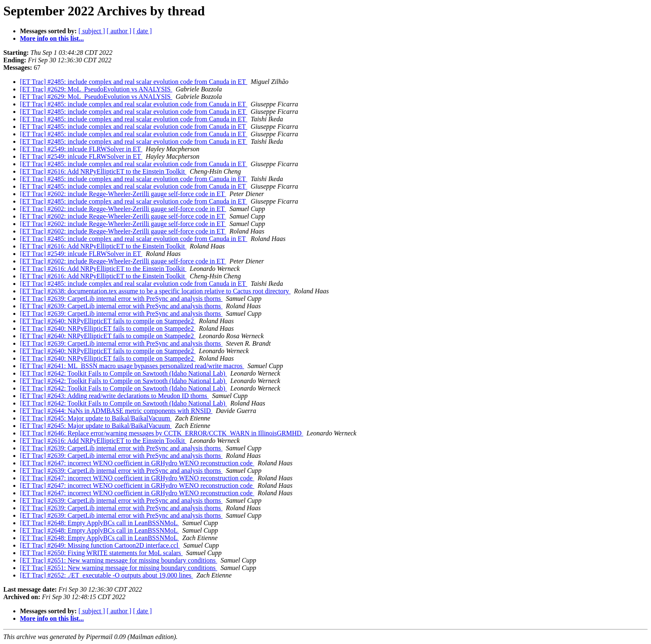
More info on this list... (52, 38)
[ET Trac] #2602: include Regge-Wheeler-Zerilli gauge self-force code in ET (123, 194)
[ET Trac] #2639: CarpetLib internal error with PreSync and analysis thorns (121, 299)
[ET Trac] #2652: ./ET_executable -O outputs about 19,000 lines (106, 575)
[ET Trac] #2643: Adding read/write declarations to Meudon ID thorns (114, 396)
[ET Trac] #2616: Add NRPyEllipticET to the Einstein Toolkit (103, 171)
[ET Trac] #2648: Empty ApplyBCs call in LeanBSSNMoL (99, 523)
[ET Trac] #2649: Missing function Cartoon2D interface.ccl (100, 545)
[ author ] (119, 31)
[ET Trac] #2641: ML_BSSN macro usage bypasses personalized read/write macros (132, 366)
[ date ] (142, 31)
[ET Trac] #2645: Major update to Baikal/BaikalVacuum (96, 418)
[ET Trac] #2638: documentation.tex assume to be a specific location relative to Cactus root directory (155, 291)
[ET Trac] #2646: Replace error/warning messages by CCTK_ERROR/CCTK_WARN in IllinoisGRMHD (162, 433)
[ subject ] (92, 31)
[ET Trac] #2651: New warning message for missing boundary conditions (119, 560)
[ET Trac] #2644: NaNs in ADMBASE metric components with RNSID (116, 411)
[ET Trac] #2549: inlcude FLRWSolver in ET (81, 149)
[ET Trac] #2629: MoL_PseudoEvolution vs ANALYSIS (96, 89)
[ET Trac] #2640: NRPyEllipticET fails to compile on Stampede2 (108, 321)
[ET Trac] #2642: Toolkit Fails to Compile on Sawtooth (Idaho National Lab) (124, 373)
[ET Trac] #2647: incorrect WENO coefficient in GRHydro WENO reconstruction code (137, 463)
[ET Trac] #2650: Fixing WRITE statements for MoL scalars (101, 553)
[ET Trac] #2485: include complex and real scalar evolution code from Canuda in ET (134, 82)
